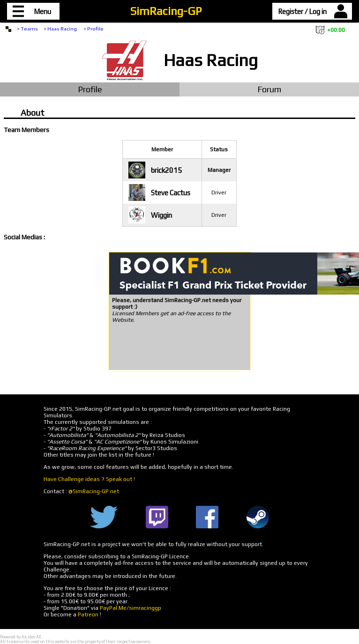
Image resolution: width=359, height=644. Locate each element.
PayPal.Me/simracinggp (131, 608)
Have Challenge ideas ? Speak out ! (89, 479)
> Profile (93, 29)
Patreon (88, 614)
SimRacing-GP (166, 11)
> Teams (27, 29)
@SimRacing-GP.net (94, 491)
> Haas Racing (61, 29)
